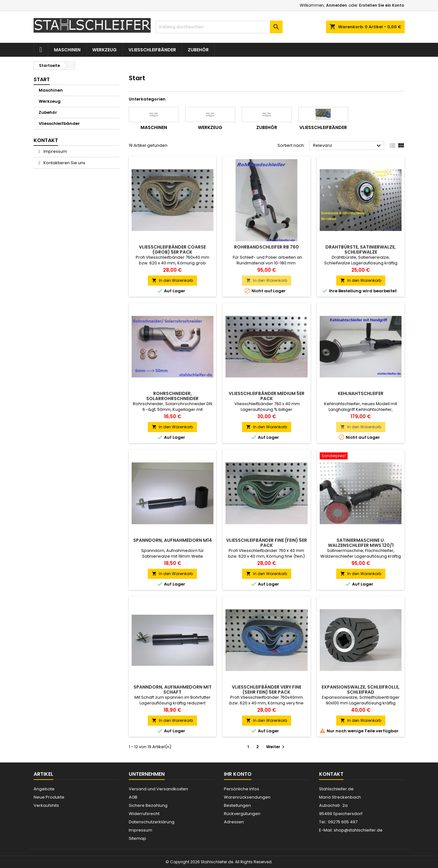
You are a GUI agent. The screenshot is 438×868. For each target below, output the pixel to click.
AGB (133, 797)
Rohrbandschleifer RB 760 (266, 247)
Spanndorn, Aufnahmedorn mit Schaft (173, 690)
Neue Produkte (49, 797)
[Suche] (219, 27)
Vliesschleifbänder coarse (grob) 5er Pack (172, 249)
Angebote (44, 789)
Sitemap (137, 838)
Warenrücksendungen (247, 797)
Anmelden (337, 5)
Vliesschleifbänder (152, 50)
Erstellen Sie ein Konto (382, 5)
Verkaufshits (46, 805)
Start (42, 79)
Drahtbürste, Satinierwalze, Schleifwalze (361, 249)
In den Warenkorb (172, 280)
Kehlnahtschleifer (361, 393)
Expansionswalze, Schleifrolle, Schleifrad (361, 690)
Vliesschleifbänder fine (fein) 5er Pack (267, 543)
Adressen (234, 822)
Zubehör (198, 50)
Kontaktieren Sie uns (64, 163)
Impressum (55, 151)
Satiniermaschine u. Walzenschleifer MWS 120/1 (361, 543)
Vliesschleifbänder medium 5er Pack (267, 396)
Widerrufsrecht (144, 814)
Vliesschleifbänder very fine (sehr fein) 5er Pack (267, 690)
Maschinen (67, 50)
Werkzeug (105, 50)
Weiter (276, 747)
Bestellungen (237, 805)
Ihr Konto (238, 774)
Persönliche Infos (242, 789)
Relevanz (348, 146)
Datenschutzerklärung (152, 822)
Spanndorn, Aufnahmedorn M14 (173, 540)
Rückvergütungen (242, 814)
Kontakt (331, 774)
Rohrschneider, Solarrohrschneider (172, 396)
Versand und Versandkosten (158, 789)
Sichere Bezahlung (148, 805)
